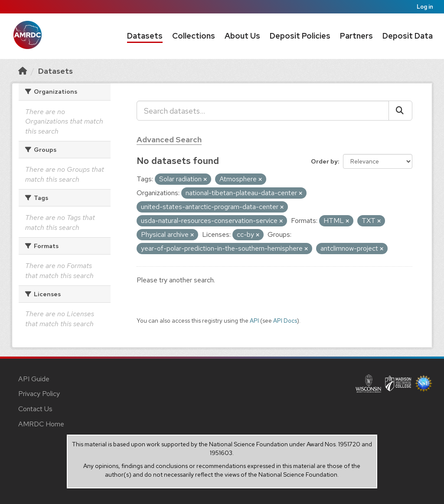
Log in (425, 7)
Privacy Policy (39, 394)
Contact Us (35, 409)
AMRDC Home (41, 424)
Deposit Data (408, 36)
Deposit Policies (300, 36)
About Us (242, 36)
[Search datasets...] (263, 111)
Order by (324, 161)
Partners (356, 36)
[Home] (23, 71)
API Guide (34, 379)
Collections (194, 36)
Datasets (145, 36)
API (254, 321)
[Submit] (400, 111)
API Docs (285, 321)
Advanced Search (169, 139)
